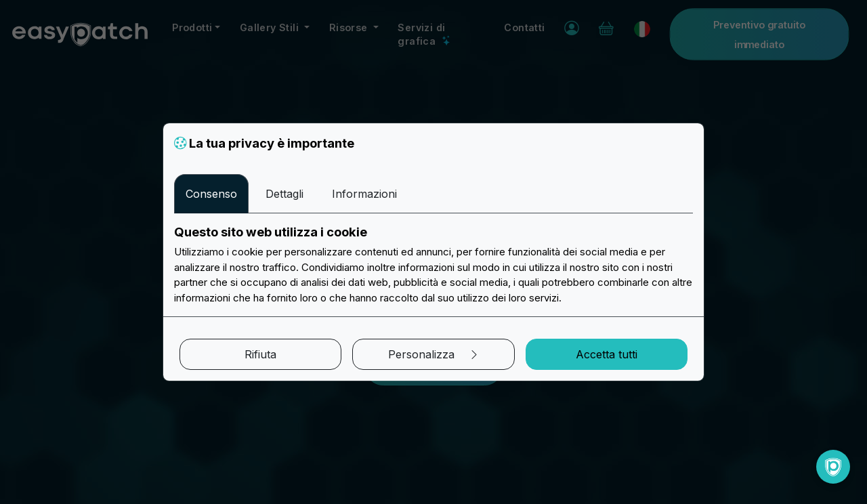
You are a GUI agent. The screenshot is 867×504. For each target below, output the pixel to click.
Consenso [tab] (211, 194)
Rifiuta (260, 354)
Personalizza (434, 354)
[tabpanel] (433, 265)
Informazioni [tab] (364, 194)
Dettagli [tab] (284, 194)
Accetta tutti (607, 354)
